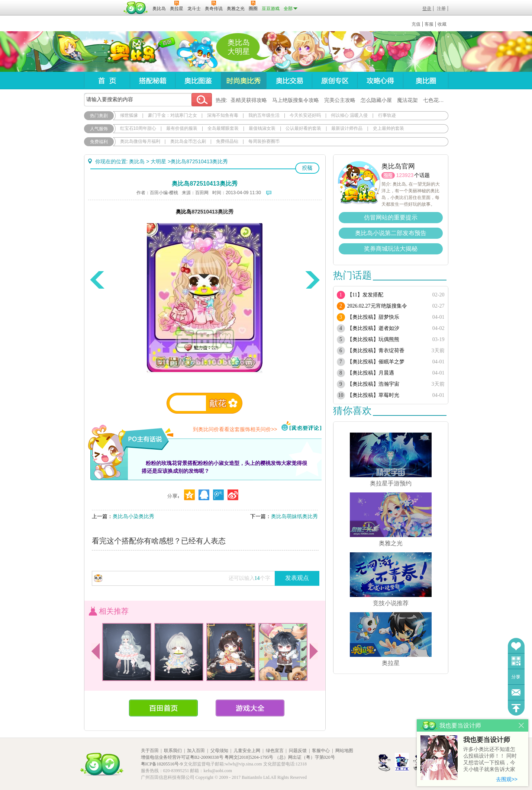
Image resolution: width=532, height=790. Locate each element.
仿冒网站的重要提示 (391, 217)
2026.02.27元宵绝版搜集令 (377, 306)
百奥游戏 (103, 3)
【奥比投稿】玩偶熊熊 (373, 339)
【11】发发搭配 (365, 295)
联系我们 (173, 751)
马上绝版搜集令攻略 (296, 100)
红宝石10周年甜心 (138, 128)
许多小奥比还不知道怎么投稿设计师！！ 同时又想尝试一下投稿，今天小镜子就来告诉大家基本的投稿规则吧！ (490, 760)
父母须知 (219, 751)
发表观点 (297, 578)
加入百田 (196, 751)
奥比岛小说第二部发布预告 (391, 233)
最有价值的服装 (182, 128)
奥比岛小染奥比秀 (133, 516)
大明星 (158, 161)
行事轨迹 (387, 115)
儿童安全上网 (247, 751)
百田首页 (163, 708)
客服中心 (321, 751)
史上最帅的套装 (388, 128)
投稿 (307, 168)
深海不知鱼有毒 (223, 115)
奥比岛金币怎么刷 (188, 141)
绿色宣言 (275, 751)
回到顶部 (516, 708)
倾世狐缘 (129, 115)
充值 (416, 24)
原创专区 (335, 81)
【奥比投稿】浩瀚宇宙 (373, 384)
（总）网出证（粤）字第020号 (305, 757)
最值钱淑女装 (262, 128)
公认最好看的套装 (303, 128)
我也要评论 (302, 427)
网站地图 (344, 751)
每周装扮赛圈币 (264, 141)
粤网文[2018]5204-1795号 (249, 757)
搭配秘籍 (152, 81)
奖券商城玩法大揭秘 (391, 249)
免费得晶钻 (227, 141)
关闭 (521, 725)
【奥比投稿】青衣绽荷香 (376, 351)
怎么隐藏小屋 (376, 100)
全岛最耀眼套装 (223, 128)
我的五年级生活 (264, 115)
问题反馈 (516, 692)
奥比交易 (289, 81)
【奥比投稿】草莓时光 (373, 395)
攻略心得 (380, 81)
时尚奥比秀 (244, 81)
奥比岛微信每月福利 (140, 141)
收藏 (442, 24)
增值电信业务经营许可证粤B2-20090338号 (182, 757)
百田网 (136, 8)
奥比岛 (130, 52)
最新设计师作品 (347, 128)
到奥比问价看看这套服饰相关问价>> (235, 429)
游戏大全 (250, 708)
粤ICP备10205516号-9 (162, 764)
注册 (441, 9)
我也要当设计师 (487, 740)
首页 (107, 81)
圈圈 (388, 175)
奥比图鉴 (198, 81)
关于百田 (150, 751)
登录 (427, 9)
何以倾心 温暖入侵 (349, 115)
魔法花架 (407, 100)
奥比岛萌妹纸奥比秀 (294, 516)
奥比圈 (426, 81)
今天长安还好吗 (305, 115)
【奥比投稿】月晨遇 (371, 373)
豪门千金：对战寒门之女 (173, 115)
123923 (405, 175)
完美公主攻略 (340, 100)
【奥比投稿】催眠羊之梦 (376, 362)
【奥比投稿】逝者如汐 (373, 328)
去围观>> (507, 779)
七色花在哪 (436, 100)
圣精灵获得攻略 (249, 100)
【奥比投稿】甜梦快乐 (373, 317)
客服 (429, 24)
